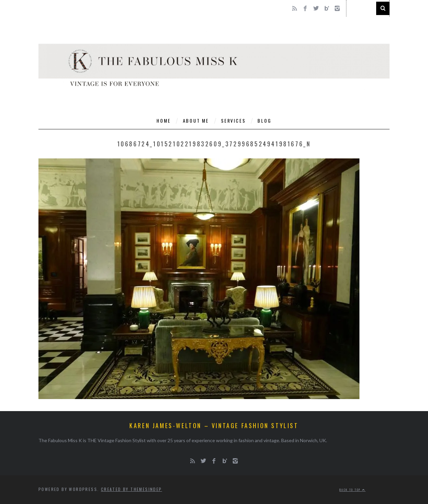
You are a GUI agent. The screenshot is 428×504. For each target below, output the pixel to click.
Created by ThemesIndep (132, 489)
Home (164, 120)
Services (233, 120)
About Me (196, 120)
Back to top (352, 490)
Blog (264, 120)
